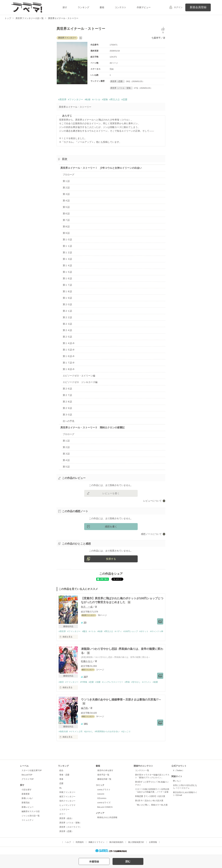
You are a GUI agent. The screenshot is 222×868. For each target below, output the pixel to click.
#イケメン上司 (76, 731)
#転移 (88, 99)
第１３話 (67, 259)
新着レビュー (28, 807)
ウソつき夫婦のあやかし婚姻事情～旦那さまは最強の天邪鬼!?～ (121, 700)
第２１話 (67, 311)
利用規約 (80, 842)
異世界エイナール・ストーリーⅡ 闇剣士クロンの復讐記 (92, 428)
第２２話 (67, 317)
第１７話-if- (69, 363)
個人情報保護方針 (136, 842)
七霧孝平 (156, 38)
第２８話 (67, 402)
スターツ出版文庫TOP (32, 770)
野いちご (177, 781)
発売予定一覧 (103, 775)
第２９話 (67, 408)
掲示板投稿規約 (116, 842)
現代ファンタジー (67, 801)
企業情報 (153, 842)
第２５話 (67, 337)
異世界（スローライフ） (70, 827)
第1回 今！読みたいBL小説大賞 (149, 801)
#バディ (118, 631)
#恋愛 (124, 99)
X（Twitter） (179, 770)
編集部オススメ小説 (31, 811)
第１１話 (67, 246)
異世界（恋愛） (66, 831)
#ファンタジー (76, 99)
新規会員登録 (198, 7)
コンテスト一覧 (142, 770)
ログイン (178, 7)
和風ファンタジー (67, 792)
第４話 (66, 201)
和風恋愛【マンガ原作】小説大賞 (150, 796)
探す (65, 7)
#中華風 (84, 682)
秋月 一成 (87, 607)
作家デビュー (144, 7)
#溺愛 (98, 682)
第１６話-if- (69, 356)
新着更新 (26, 794)
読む (128, 861)
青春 (61, 779)
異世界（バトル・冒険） (70, 823)
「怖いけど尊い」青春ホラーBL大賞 (151, 805)
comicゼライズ (104, 803)
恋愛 (61, 783)
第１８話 (67, 291)
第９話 (66, 233)
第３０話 (67, 415)
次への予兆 (69, 421)
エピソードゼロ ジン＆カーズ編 (80, 382)
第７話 (66, 220)
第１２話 (67, 252)
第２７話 (67, 395)
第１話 (66, 181)
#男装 (127, 682)
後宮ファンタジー (67, 797)
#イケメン (147, 682)
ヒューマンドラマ (67, 805)
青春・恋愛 (64, 775)
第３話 (66, 194)
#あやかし (89, 731)
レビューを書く (111, 493)
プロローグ (69, 175)
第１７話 (67, 285)
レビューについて (152, 501)
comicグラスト (104, 790)
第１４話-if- (69, 343)
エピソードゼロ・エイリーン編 (79, 376)
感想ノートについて (151, 534)
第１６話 (67, 278)
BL (61, 788)
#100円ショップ (131, 631)
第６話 (66, 213)
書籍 (102, 7)
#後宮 (61, 682)
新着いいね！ (28, 798)
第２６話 (67, 389)
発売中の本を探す (105, 770)
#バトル (96, 99)
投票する (111, 559)
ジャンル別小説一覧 (31, 816)
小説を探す (27, 790)
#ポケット (144, 631)
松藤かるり (87, 661)
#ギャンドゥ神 (157, 631)
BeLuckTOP (27, 775)
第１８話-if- (69, 369)
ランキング (83, 7)
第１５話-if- (69, 350)
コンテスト (120, 7)
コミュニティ (28, 820)
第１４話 (67, 265)
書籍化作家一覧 (104, 779)
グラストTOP (28, 779)
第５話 (66, 207)
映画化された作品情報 (107, 817)
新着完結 (26, 803)
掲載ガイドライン (97, 842)
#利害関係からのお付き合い (107, 731)
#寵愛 (155, 682)
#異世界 (62, 99)
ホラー (62, 814)
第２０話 (67, 304)
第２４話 (67, 330)
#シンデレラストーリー (113, 682)
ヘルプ (68, 842)
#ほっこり (126, 731)
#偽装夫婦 (63, 731)
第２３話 (67, 324)
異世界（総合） (66, 818)
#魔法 (85, 631)
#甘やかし (136, 682)
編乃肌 (84, 708)
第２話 (66, 188)
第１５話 (67, 272)
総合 (61, 770)
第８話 (66, 226)
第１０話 (67, 239)
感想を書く (111, 527)
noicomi (101, 794)
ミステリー (64, 810)
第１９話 (67, 298)
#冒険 (105, 99)
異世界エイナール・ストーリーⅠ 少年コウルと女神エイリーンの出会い (101, 168)
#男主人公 (115, 99)
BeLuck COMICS (105, 807)
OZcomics (102, 798)
